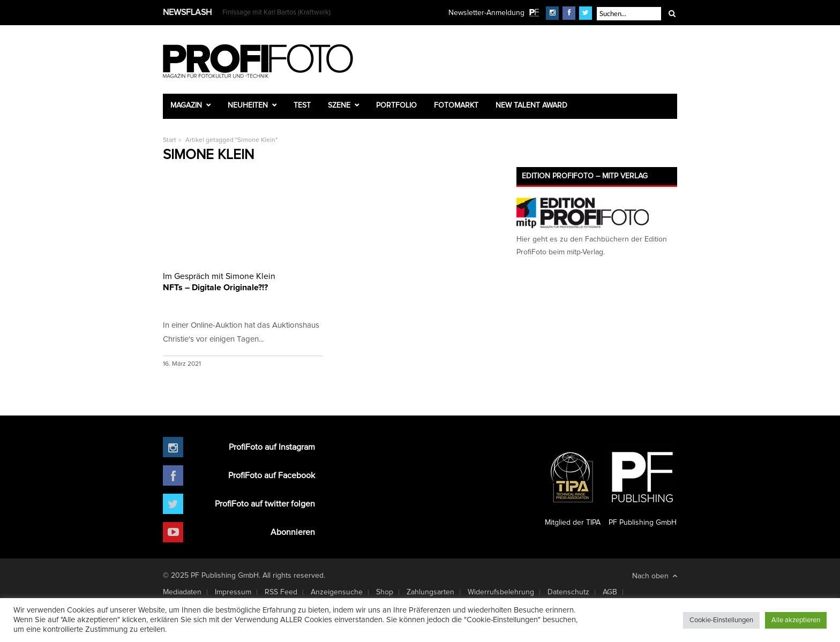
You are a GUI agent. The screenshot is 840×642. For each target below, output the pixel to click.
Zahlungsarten (430, 592)
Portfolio (396, 105)
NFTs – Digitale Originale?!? (243, 281)
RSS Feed (281, 592)
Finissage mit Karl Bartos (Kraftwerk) (276, 13)
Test (302, 105)
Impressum (233, 592)
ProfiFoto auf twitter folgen (265, 504)
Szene (339, 105)
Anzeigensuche (337, 592)
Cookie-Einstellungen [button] (721, 620)
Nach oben (655, 576)
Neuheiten (248, 105)
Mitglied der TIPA (573, 485)
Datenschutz (568, 592)
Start (170, 140)
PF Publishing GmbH (642, 485)
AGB (610, 592)
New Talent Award (531, 105)
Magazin (186, 105)
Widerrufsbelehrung (501, 592)
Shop (385, 592)
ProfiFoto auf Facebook (272, 475)
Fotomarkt (456, 105)
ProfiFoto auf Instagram (272, 447)
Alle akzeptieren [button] (796, 620)
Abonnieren (293, 532)
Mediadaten (182, 592)
